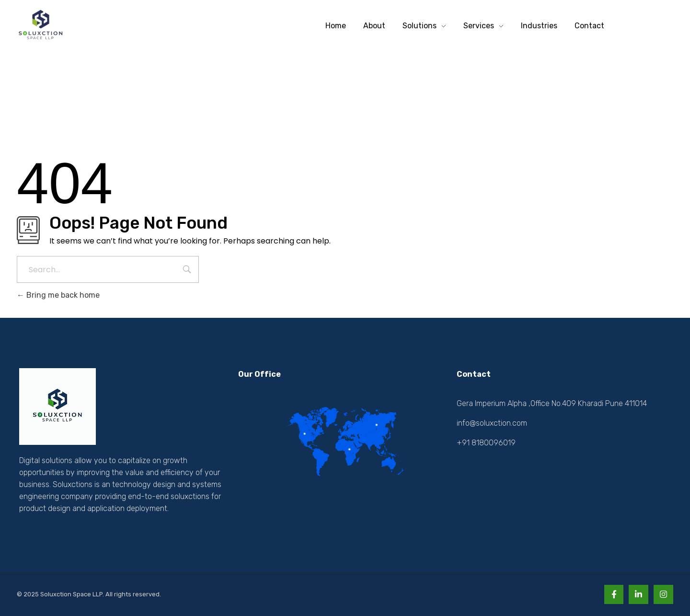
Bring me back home (58, 295)
